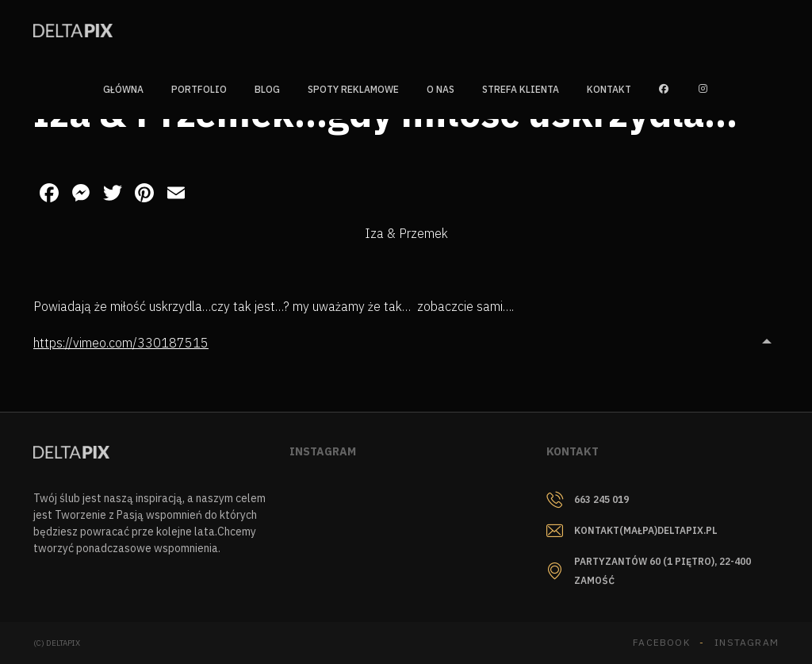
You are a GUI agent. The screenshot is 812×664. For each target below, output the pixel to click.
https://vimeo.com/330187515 (121, 343)
